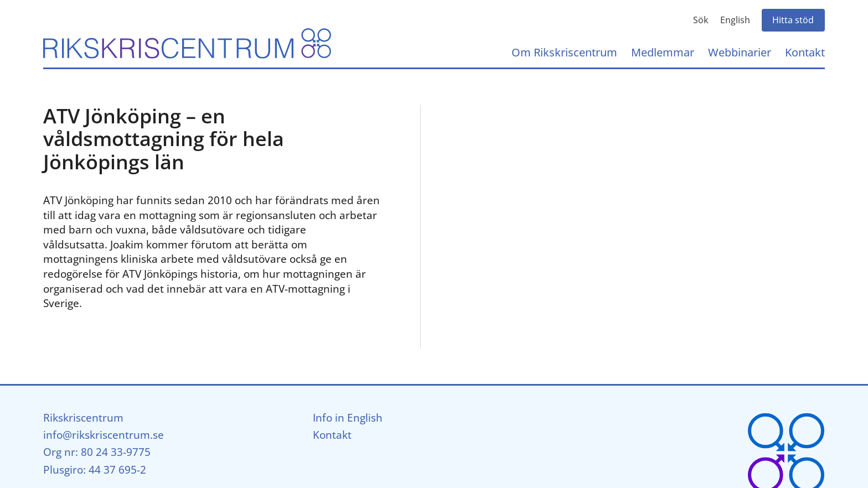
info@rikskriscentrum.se (104, 435)
